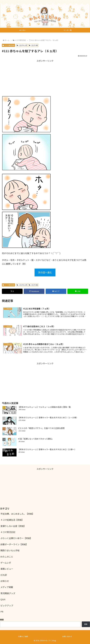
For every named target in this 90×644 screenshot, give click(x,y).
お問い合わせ (67, 636)
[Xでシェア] (12, 291)
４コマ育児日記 (8, 45)
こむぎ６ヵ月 (22, 45)
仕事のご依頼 (23, 636)
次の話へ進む (45, 272)
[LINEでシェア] (78, 291)
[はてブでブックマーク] (56, 291)
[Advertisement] (45, 77)
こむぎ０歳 (33, 45)
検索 (86, 624)
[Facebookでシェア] (34, 291)
